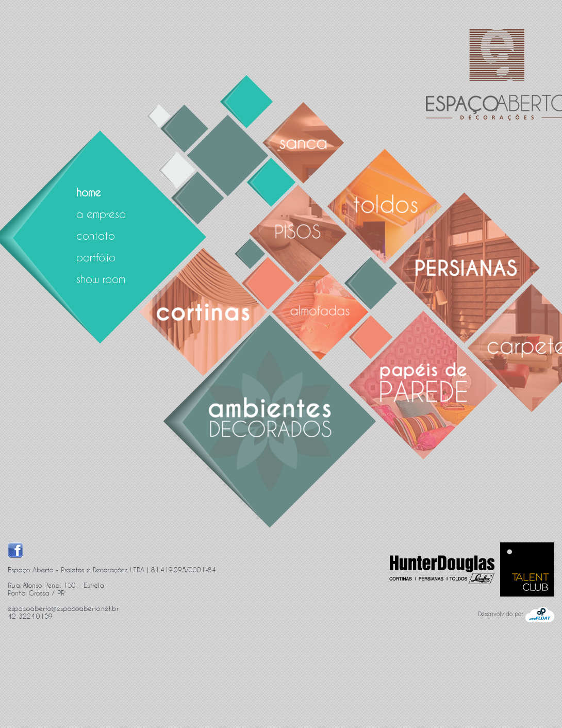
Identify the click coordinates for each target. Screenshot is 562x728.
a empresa (101, 214)
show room (101, 279)
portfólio (96, 257)
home (89, 192)
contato (96, 236)
